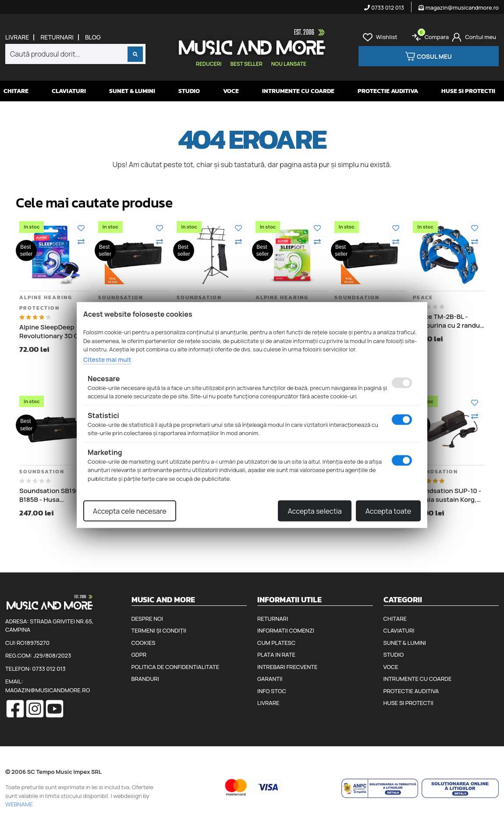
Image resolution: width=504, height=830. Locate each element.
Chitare (16, 91)
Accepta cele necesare (130, 511)
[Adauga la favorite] (81, 228)
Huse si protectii (468, 91)
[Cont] (474, 37)
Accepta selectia (314, 511)
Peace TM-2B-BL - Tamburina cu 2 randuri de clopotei (449, 321)
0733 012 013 (384, 7)
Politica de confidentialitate (176, 667)
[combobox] (75, 54)
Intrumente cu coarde (298, 91)
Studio (189, 91)
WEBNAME (19, 804)
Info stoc (272, 691)
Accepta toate (388, 511)
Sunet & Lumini (132, 91)
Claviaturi (69, 91)
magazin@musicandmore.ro (459, 7)
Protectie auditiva (388, 91)
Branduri (145, 679)
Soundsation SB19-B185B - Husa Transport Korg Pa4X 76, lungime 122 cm (51, 495)
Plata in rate (276, 655)
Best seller (246, 64)
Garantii (270, 679)
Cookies (144, 643)
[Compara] (81, 242)
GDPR (139, 655)
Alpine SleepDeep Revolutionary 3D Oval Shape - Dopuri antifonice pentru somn (53, 331)
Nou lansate (289, 64)
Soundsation (121, 297)
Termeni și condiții (159, 630)
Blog (93, 37)
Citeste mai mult (107, 359)
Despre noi (147, 619)
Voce (231, 91)
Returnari (57, 37)
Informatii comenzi (286, 630)
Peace (423, 297)
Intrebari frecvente (287, 667)
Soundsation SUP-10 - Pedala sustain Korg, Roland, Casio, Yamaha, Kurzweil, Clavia (447, 495)
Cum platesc (276, 643)
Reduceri (209, 64)
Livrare (17, 37)
